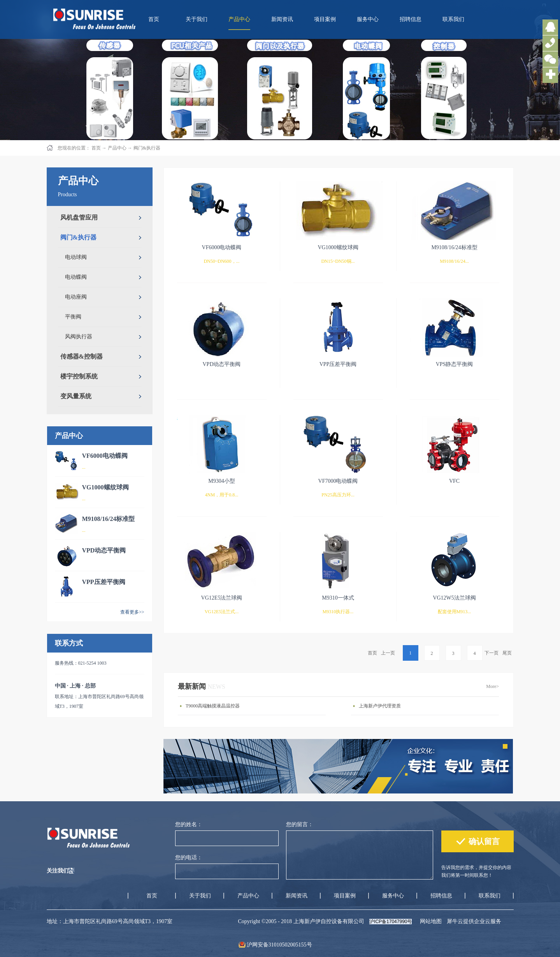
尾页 (507, 653)
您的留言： (300, 824)
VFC (454, 481)
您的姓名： (189, 824)
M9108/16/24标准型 (109, 519)
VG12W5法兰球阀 (454, 598)
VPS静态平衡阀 (455, 364)
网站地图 (429, 921)
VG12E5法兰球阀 (222, 598)
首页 (154, 19)
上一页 (388, 653)
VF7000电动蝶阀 (338, 481)
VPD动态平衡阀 (104, 550)
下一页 (492, 653)
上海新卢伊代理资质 (380, 706)
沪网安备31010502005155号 (279, 945)
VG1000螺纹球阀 (105, 487)
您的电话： (189, 858)
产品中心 (117, 148)
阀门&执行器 (147, 148)
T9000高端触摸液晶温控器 (213, 706)
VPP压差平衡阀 (104, 582)
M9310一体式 (338, 598)
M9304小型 (221, 481)
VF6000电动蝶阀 (105, 456)
